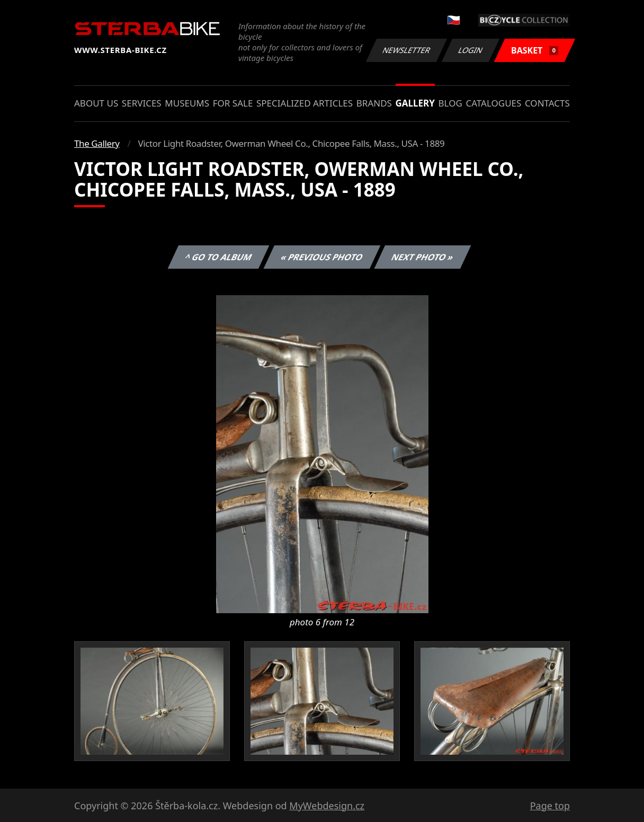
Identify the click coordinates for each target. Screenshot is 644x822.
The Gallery (97, 143)
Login (471, 50)
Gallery (415, 103)
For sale (233, 103)
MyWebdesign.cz (327, 806)
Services (142, 103)
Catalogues (493, 103)
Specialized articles (305, 103)
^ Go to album (218, 257)
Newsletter (406, 50)
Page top (550, 806)
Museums (187, 103)
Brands (374, 103)
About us (96, 103)
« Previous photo (322, 257)
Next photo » (423, 257)
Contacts (547, 103)
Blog (450, 103)
